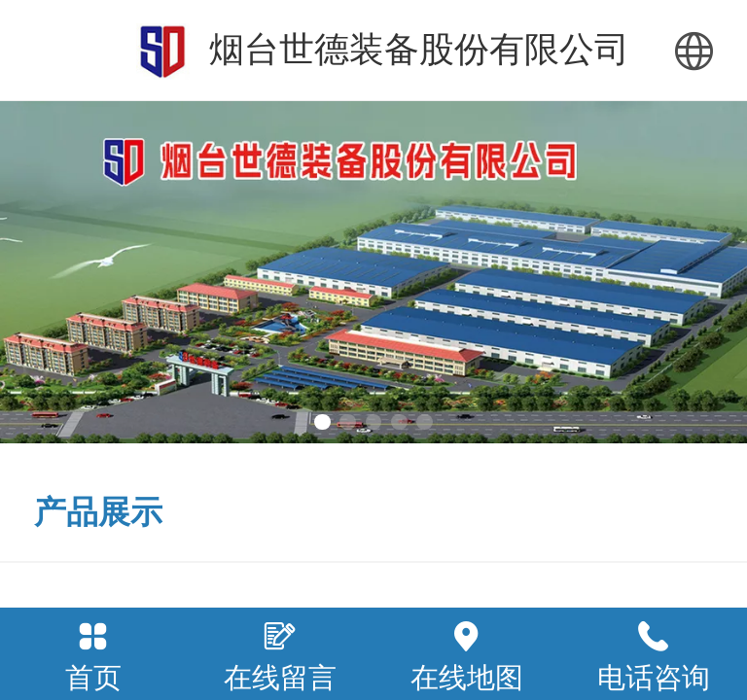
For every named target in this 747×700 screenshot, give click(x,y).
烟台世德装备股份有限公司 (419, 49)
